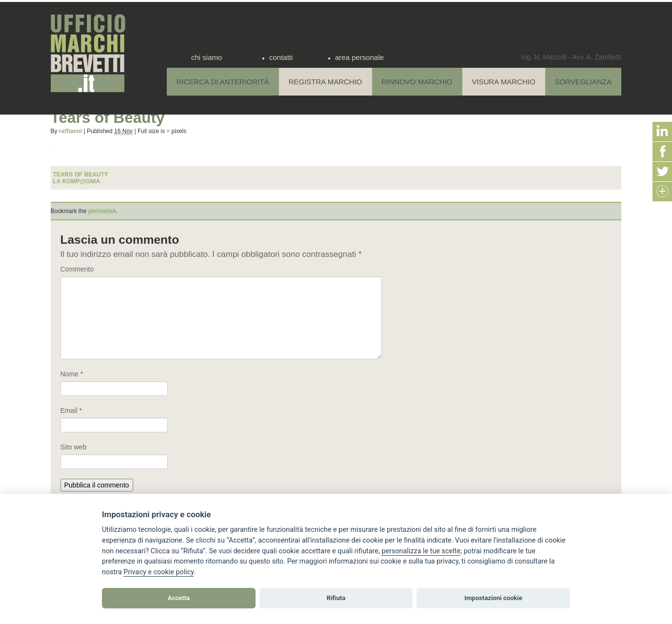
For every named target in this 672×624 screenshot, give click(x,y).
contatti (281, 57)
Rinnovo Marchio (417, 82)
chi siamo (207, 57)
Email (71, 410)
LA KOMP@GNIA (77, 181)
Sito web (74, 447)
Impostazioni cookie (493, 598)
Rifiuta (336, 598)
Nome (72, 374)
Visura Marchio (504, 82)
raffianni (70, 131)
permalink (102, 211)
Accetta (179, 598)
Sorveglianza (583, 82)
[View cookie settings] (421, 551)
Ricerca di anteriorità (223, 82)
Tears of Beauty (81, 175)
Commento (77, 269)
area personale (359, 57)
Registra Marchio (326, 82)
